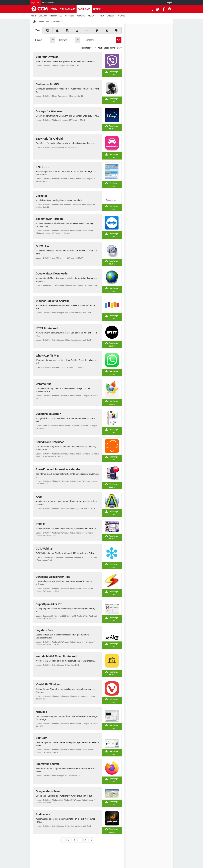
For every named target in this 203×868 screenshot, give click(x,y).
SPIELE (34, 16)
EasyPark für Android (49, 139)
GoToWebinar (44, 549)
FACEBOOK (110, 16)
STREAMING (43, 16)
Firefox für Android (48, 764)
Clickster (41, 196)
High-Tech (35, 3)
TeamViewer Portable (50, 219)
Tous (38, 30)
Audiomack (43, 814)
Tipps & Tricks (68, 9)
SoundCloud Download (50, 442)
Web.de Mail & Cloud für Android (56, 656)
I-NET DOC (43, 167)
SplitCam (42, 738)
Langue (169, 3)
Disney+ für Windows (49, 111)
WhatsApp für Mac (48, 356)
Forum (54, 9)
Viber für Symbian (47, 57)
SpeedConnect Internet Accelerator (58, 469)
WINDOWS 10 (69, 16)
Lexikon (97, 9)
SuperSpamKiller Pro (49, 604)
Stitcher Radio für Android (52, 301)
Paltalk (40, 524)
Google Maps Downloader (52, 273)
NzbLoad (41, 712)
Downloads (84, 9)
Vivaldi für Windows (48, 684)
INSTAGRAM (81, 16)
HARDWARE (121, 16)
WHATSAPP (92, 16)
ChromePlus (44, 384)
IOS (61, 16)
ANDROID (53, 16)
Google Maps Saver (48, 791)
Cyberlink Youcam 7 (48, 414)
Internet (57, 21)
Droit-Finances (48, 3)
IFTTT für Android (47, 328)
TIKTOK (101, 16)
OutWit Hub (43, 246)
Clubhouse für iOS (47, 84)
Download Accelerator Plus (53, 577)
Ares (39, 497)
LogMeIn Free (45, 630)
